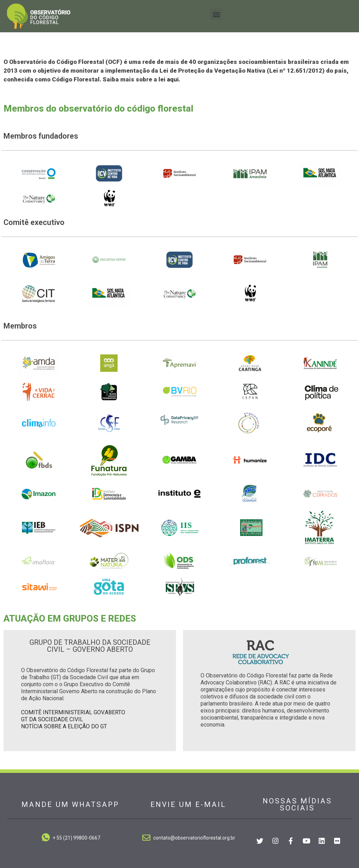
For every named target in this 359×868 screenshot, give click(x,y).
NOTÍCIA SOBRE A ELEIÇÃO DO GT (64, 726)
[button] (216, 14)
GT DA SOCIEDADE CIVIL (52, 719)
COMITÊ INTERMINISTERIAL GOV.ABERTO (73, 712)
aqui (173, 79)
